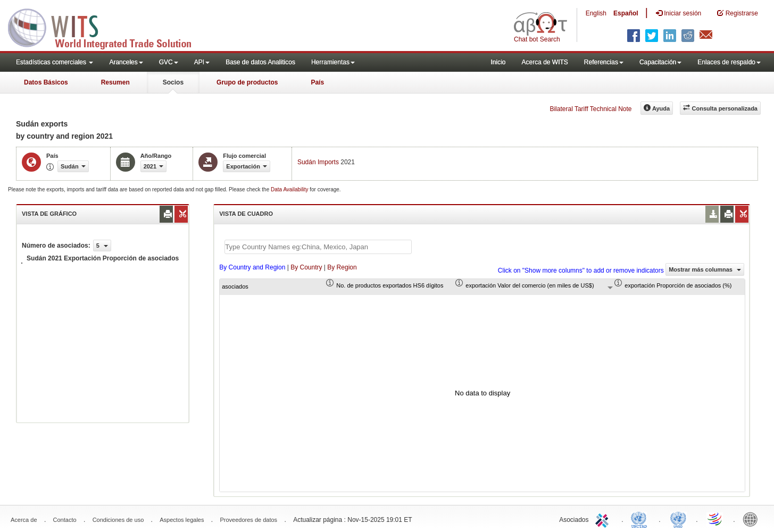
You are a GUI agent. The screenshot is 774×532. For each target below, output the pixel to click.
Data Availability (290, 189)
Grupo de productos (247, 82)
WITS (106, 27)
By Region (342, 267)
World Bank (753, 519)
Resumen (115, 82)
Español (626, 13)
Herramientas (333, 62)
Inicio (498, 62)
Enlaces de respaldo (729, 62)
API (202, 62)
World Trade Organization (715, 519)
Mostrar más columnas (705, 269)
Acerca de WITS (544, 62)
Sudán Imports (318, 162)
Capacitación (660, 62)
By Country (306, 267)
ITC (604, 519)
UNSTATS (678, 519)
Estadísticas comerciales (55, 62)
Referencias (604, 62)
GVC (169, 62)
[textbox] (318, 247)
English (596, 13)
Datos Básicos (46, 82)
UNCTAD (641, 519)
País (317, 82)
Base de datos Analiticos (260, 62)
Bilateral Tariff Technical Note (590, 109)
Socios (173, 82)
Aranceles (126, 62)
